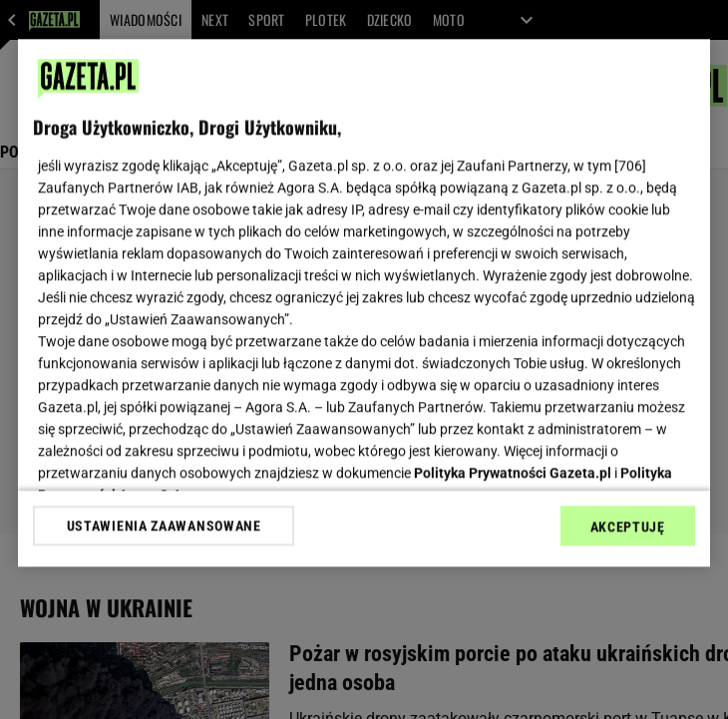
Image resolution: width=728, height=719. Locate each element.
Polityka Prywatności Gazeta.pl (513, 473)
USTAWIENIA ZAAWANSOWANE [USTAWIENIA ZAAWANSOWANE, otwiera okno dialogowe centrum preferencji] (164, 526)
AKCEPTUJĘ (628, 527)
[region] (364, 303)
